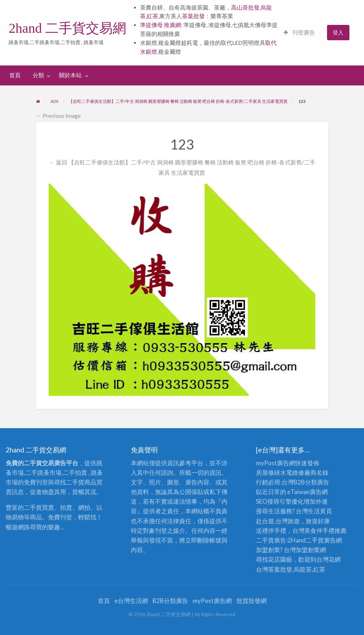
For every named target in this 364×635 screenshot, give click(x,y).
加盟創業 (308, 550)
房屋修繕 (268, 473)
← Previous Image (58, 116)
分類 (38, 75)
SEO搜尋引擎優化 (280, 501)
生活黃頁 (320, 511)
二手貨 (315, 540)
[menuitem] (299, 33)
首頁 (15, 75)
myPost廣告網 (275, 463)
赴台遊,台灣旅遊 (278, 521)
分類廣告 (317, 482)
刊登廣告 (299, 32)
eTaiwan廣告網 (307, 492)
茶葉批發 (193, 16)
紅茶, (153, 16)
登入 (338, 32)
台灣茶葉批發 (274, 569)
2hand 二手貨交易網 (67, 28)
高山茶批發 (245, 7)
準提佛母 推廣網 (160, 25)
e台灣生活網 (131, 601)
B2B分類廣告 (170, 601)
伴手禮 (325, 531)
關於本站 (70, 75)
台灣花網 (328, 559)
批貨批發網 (251, 601)
